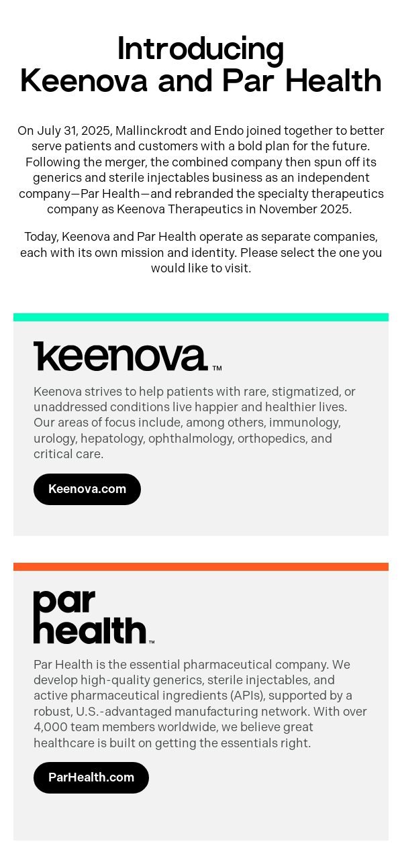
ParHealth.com (91, 777)
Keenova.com (87, 489)
